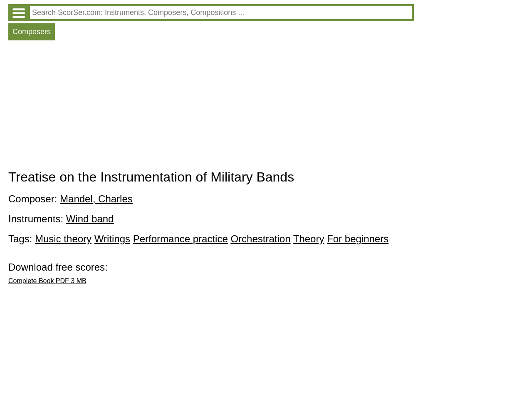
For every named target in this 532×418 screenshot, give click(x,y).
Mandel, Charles (96, 199)
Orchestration (260, 239)
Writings (112, 239)
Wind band (90, 219)
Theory (309, 239)
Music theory (63, 239)
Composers (32, 32)
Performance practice (181, 239)
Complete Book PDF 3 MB (47, 281)
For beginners (358, 239)
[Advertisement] (211, 107)
